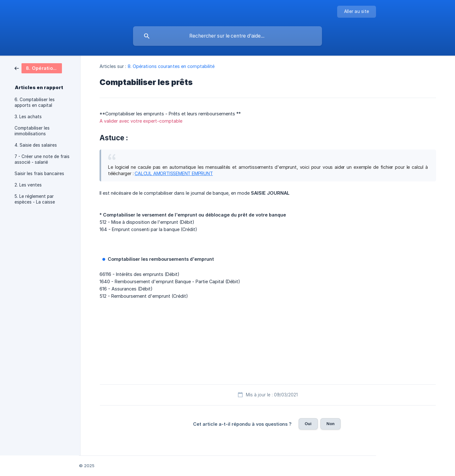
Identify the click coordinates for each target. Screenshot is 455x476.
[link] (38, 68)
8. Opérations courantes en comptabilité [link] (171, 66)
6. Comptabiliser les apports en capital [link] (35, 102)
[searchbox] (227, 36)
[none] (357, 12)
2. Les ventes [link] (28, 185)
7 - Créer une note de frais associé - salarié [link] (42, 159)
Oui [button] (308, 424)
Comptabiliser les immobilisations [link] (32, 131)
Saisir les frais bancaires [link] (39, 174)
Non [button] (331, 424)
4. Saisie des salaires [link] (36, 145)
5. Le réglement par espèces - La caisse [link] (35, 199)
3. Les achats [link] (28, 117)
